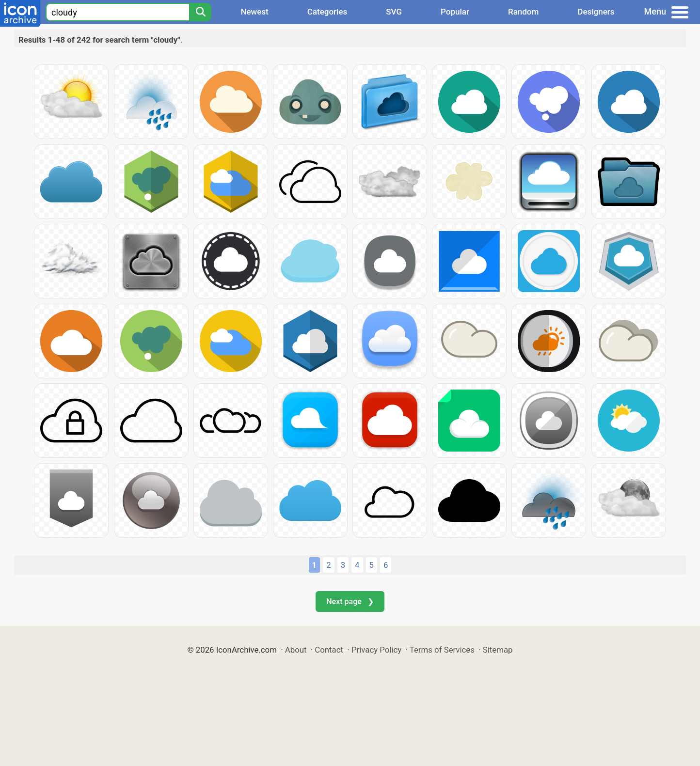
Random (523, 12)
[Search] (200, 12)
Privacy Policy (376, 650)
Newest (254, 12)
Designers (596, 12)
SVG (394, 12)
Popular (455, 12)
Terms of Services (442, 650)
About (296, 650)
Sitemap (498, 650)
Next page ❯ (350, 602)
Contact (329, 650)
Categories (327, 12)
